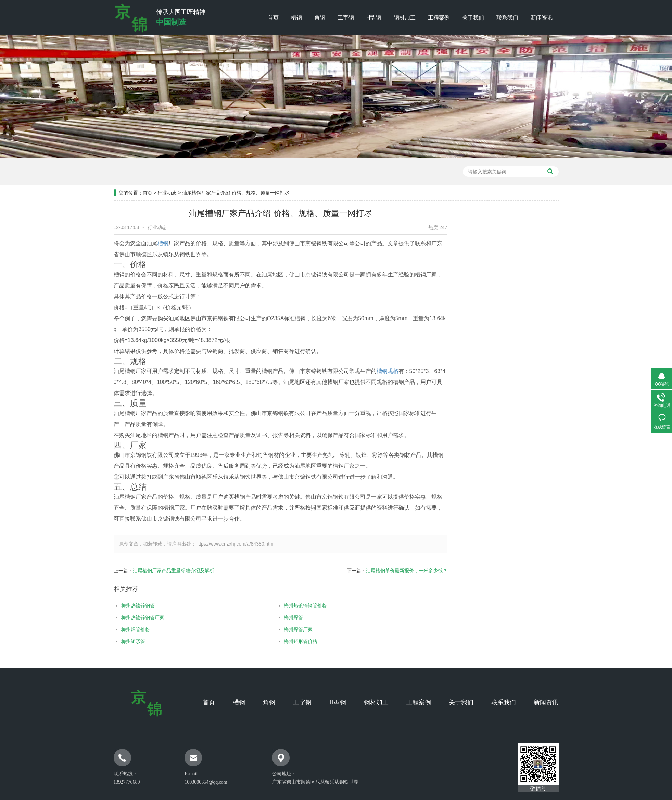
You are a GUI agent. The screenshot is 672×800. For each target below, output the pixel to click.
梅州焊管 (274, 617)
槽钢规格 (368, 371)
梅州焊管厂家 (278, 629)
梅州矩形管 (113, 641)
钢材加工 (405, 18)
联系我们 (507, 18)
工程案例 (439, 18)
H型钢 (374, 18)
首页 (273, 18)
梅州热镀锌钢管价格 (286, 605)
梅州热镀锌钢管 (118, 605)
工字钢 (346, 18)
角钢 (320, 18)
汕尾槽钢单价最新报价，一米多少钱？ (387, 571)
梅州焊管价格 (116, 629)
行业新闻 (534, 278)
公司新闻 (534, 261)
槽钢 (296, 18)
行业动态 (167, 173)
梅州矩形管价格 (281, 641)
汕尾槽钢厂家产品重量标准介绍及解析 (154, 571)
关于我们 (473, 18)
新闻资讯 (542, 18)
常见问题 (534, 295)
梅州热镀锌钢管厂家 (123, 617)
